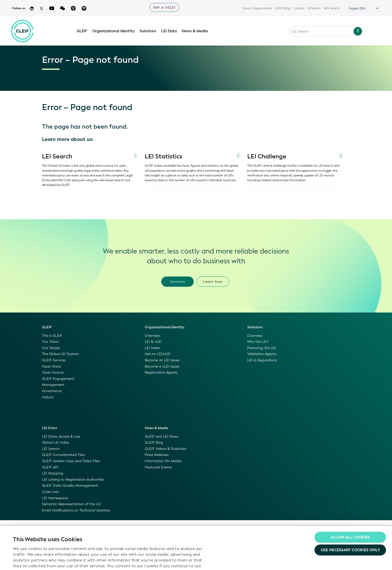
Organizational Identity (114, 31)
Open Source (53, 372)
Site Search (332, 8)
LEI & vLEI (153, 342)
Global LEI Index (55, 443)
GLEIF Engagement (58, 379)
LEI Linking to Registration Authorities (73, 480)
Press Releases (157, 455)
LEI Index (152, 348)
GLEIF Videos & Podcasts (165, 449)
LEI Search (57, 156)
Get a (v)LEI (164, 7)
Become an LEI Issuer (162, 360)
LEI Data (169, 31)
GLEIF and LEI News (161, 437)
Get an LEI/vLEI (158, 354)
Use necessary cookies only (350, 511)
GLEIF (82, 31)
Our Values (51, 348)
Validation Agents (262, 354)
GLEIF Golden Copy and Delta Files (71, 461)
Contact (299, 8)
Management (53, 385)
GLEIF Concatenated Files (63, 455)
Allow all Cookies (350, 498)
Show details (25, 560)
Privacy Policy (109, 541)
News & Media (195, 31)
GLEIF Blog (283, 8)
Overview (152, 336)
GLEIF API (50, 467)
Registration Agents (161, 372)
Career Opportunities (257, 8)
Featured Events (158, 467)
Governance (52, 391)
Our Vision (50, 342)
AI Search (314, 8)
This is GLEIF (52, 336)
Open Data (51, 366)
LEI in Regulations (262, 360)
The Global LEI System (60, 354)
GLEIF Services (54, 360)
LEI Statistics (163, 156)
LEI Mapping (53, 473)
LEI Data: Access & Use (61, 437)
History (48, 397)
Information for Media (163, 461)
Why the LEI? (258, 342)
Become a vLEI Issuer (162, 366)
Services (177, 282)
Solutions (148, 31)
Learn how (213, 282)
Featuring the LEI (262, 348)
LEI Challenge (267, 156)
